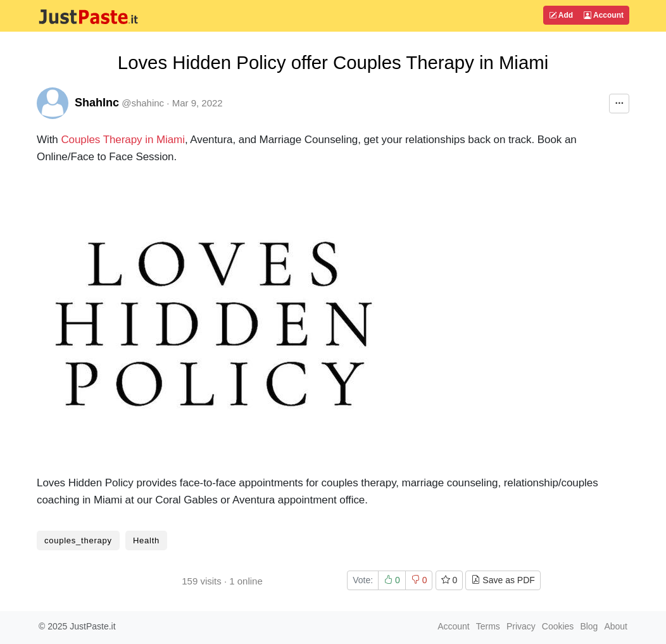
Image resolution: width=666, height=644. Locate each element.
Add (561, 15)
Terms (488, 626)
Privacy (521, 626)
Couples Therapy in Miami (123, 140)
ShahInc (97, 103)
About (616, 626)
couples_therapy (78, 540)
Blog (589, 626)
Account (604, 15)
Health (146, 540)
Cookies (558, 626)
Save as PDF (503, 580)
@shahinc (143, 103)
